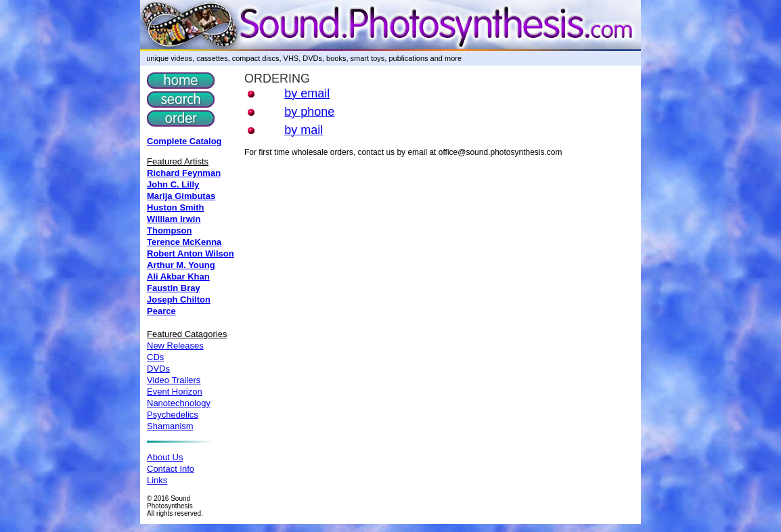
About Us (165, 457)
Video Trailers (174, 380)
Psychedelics (173, 415)
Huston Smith (176, 207)
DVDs (158, 369)
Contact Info (171, 469)
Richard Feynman (184, 173)
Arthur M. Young (181, 265)
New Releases (175, 346)
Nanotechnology (179, 403)
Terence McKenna (184, 242)
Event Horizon (175, 392)
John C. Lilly (173, 184)
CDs (155, 357)
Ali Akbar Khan (178, 276)
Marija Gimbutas (181, 196)
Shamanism (170, 426)
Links (157, 480)
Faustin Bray (174, 288)
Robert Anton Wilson (191, 253)
